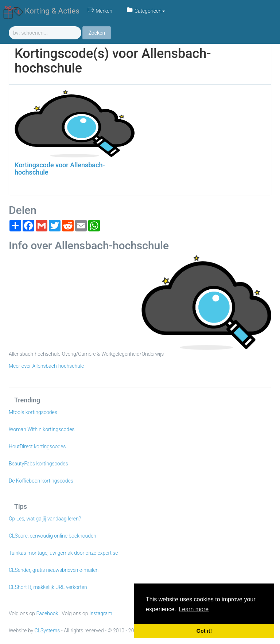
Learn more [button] (194, 609)
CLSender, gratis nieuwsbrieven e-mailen (54, 570)
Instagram (101, 613)
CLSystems (47, 631)
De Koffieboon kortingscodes (41, 481)
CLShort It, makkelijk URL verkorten (48, 587)
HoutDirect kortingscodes (37, 446)
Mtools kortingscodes (33, 412)
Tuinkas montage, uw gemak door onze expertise (63, 553)
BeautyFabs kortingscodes (38, 464)
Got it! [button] (204, 631)
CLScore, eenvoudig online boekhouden (52, 536)
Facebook (47, 613)
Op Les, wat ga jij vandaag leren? (45, 519)
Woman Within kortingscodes (42, 429)
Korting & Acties (41, 11)
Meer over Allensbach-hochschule (46, 366)
